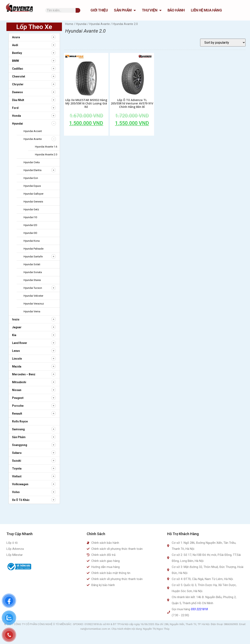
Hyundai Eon (31, 178)
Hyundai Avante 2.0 (46, 154)
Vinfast (17, 476)
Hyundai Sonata (33, 272)
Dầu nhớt (18, 100)
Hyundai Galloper (33, 194)
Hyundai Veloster (33, 296)
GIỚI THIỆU (99, 10)
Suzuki (17, 461)
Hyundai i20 (30, 225)
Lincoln (17, 359)
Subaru (17, 453)
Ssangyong (20, 445)
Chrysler (18, 84)
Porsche (18, 406)
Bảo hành (176, 10)
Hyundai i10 (30, 217)
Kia (14, 335)
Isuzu (16, 319)
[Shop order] (223, 43)
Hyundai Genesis (33, 202)
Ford (15, 108)
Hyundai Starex (32, 280)
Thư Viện (152, 10)
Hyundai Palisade (33, 249)
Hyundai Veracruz (34, 304)
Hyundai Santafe (33, 256)
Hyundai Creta (32, 162)
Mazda (17, 366)
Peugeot (18, 398)
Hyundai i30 (30, 233)
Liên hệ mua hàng (206, 10)
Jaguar (17, 327)
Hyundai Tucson (33, 288)
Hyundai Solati (32, 264)
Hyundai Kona (32, 241)
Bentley (17, 53)
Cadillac (18, 69)
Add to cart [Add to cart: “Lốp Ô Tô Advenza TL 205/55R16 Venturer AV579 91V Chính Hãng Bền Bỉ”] (132, 132)
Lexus (16, 351)
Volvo (16, 492)
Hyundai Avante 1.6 (46, 147)
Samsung (18, 429)
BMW (15, 61)
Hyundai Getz (31, 209)
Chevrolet (19, 76)
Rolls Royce (20, 421)
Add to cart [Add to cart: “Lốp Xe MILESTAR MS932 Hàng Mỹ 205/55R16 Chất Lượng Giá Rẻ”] (86, 132)
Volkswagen (20, 484)
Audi (15, 45)
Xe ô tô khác (21, 500)
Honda (16, 116)
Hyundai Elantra (32, 170)
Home (69, 24)
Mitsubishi (19, 382)
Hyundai (17, 124)
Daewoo (17, 92)
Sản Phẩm (125, 10)
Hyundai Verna (32, 311)
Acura (16, 37)
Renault (17, 414)
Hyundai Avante (33, 139)
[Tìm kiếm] (78, 10)
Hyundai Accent (33, 131)
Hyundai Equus (32, 186)
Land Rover (20, 343)
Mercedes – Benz (24, 374)
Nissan (17, 390)
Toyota (17, 469)
